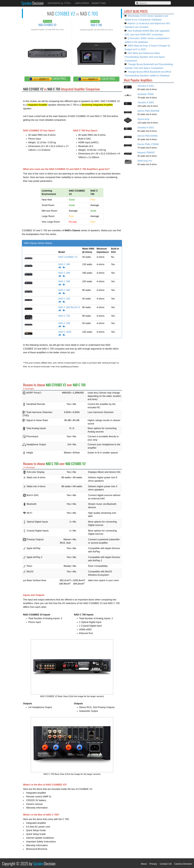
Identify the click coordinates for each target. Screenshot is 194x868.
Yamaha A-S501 (146, 128)
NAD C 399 (64, 273)
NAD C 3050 (65, 332)
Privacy (153, 864)
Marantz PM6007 (146, 153)
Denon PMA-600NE (148, 136)
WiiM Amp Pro (145, 161)
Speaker (32, 3)
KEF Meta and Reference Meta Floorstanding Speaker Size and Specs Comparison (145, 57)
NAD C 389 (64, 264)
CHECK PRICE (47, 79)
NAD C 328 (64, 299)
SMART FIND (99, 3)
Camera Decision (183, 864)
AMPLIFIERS (82, 3)
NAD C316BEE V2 (68, 257)
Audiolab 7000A (146, 94)
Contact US (166, 864)
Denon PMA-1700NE (148, 144)
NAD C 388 (64, 281)
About (144, 864)
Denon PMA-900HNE (148, 111)
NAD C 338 (64, 323)
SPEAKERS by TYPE (59, 3)
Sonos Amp (143, 119)
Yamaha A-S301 (146, 86)
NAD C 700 (64, 316)
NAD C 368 (64, 290)
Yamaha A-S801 (146, 102)
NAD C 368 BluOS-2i (69, 307)
